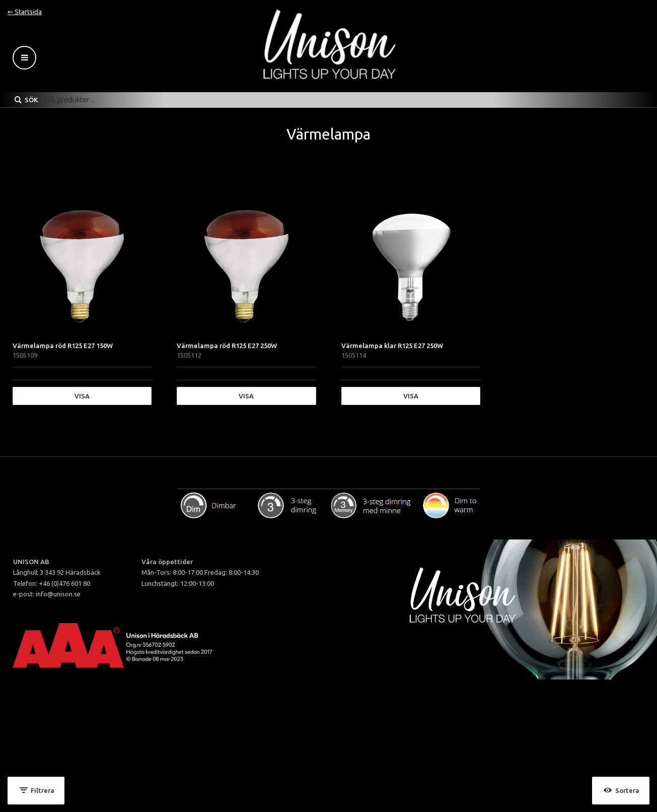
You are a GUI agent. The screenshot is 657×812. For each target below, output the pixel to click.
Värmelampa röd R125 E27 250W (227, 346)
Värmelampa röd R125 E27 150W (63, 346)
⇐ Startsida (25, 12)
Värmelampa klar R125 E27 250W (392, 346)
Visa (82, 396)
